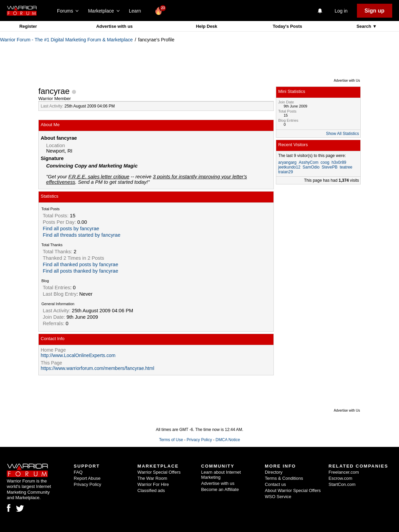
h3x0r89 (339, 162)
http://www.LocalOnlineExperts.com (78, 355)
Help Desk (206, 26)
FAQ (78, 472)
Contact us (275, 484)
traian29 (286, 172)
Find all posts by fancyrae (71, 229)
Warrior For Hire (153, 484)
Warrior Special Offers (159, 472)
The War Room (152, 478)
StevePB (330, 167)
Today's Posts (288, 26)
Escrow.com (340, 478)
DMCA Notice (228, 440)
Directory (274, 472)
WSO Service (278, 497)
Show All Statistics (343, 134)
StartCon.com (342, 484)
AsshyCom (308, 162)
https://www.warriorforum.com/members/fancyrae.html (98, 368)
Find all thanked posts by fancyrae (80, 264)
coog (325, 162)
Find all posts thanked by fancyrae (80, 271)
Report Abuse (87, 478)
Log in (341, 11)
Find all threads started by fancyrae (82, 235)
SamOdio (311, 167)
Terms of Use (171, 440)
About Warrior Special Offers (293, 490)
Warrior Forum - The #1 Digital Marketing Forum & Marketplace (66, 40)
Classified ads (151, 490)
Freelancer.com (344, 472)
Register (28, 26)
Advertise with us (114, 26)
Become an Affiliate (220, 489)
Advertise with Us (347, 81)
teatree (346, 167)
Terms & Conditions (284, 478)
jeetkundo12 (289, 167)
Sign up (374, 11)
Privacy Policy (199, 440)
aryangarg (287, 162)
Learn (137, 11)
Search (365, 26)
